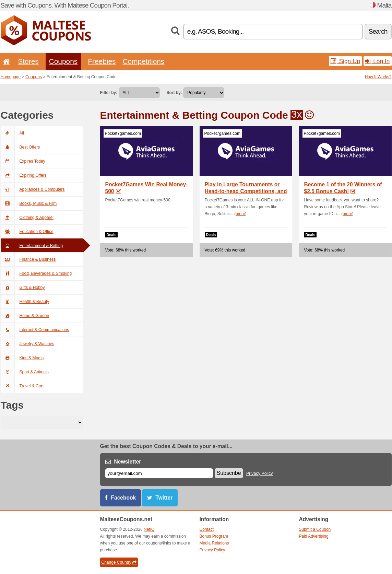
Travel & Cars (23, 386)
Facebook (124, 498)
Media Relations (214, 543)
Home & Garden (25, 316)
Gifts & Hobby (23, 288)
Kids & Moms (22, 358)
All (12, 133)
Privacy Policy (260, 473)
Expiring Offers (24, 175)
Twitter (164, 498)
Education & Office (27, 232)
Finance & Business (28, 259)
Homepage (11, 77)
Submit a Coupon (315, 529)
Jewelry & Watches (28, 344)
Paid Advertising (314, 536)
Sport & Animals (25, 372)
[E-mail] (159, 473)
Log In (377, 61)
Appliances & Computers (33, 189)
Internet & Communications (35, 330)
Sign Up (346, 61)
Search (378, 31)
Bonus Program (214, 536)
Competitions (143, 61)
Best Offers (20, 147)
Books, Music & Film (29, 203)
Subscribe (229, 473)
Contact (207, 529)
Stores (28, 61)
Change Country (119, 562)
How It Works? (378, 77)
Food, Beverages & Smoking (36, 273)
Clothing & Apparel (27, 218)
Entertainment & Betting (32, 246)
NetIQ (149, 529)
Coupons (63, 61)
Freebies (102, 61)
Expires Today (23, 161)
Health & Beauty (25, 302)
